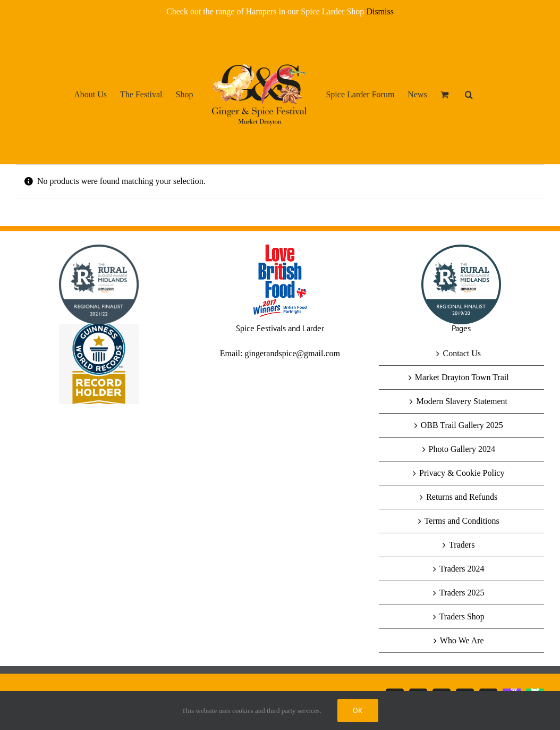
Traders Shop (462, 616)
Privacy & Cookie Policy (462, 473)
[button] (469, 94)
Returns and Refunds (462, 497)
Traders (462, 545)
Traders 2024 (462, 569)
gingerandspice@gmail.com (292, 353)
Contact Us (462, 353)
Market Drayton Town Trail (462, 377)
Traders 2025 (462, 593)
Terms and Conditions (462, 521)
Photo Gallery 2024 (462, 449)
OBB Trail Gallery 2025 (462, 425)
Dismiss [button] (380, 11)
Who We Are (462, 640)
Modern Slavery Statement (462, 401)
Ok (358, 710)
